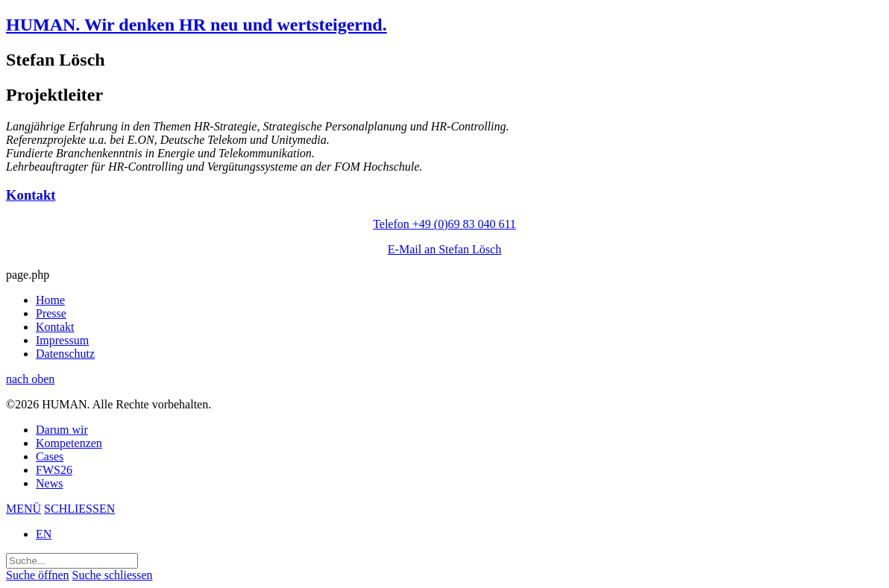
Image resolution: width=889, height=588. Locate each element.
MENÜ (23, 509)
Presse (51, 313)
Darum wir (62, 430)
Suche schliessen (113, 575)
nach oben (30, 379)
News (49, 483)
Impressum (62, 340)
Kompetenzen (69, 443)
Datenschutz (65, 354)
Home (50, 300)
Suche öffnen (38, 575)
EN (44, 534)
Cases (50, 456)
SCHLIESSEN (79, 509)
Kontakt (55, 327)
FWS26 (54, 470)
